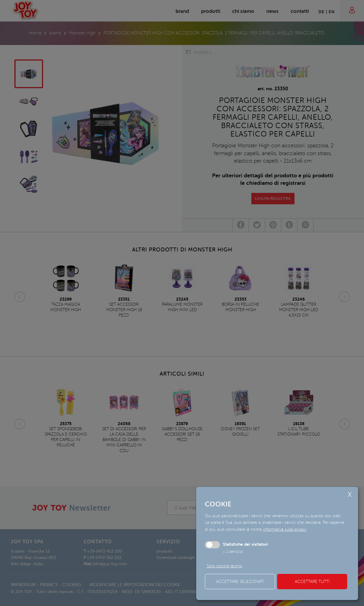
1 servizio (233, 552)
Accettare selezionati (240, 582)
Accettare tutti (312, 582)
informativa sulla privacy (285, 529)
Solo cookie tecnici (225, 566)
